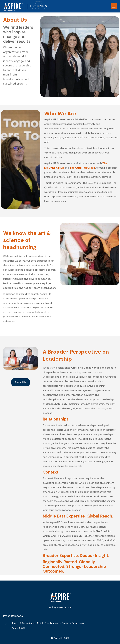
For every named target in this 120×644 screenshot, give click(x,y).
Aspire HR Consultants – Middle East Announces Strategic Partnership (48, 623)
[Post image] (6, 624)
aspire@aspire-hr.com (60, 607)
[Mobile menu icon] (114, 6)
